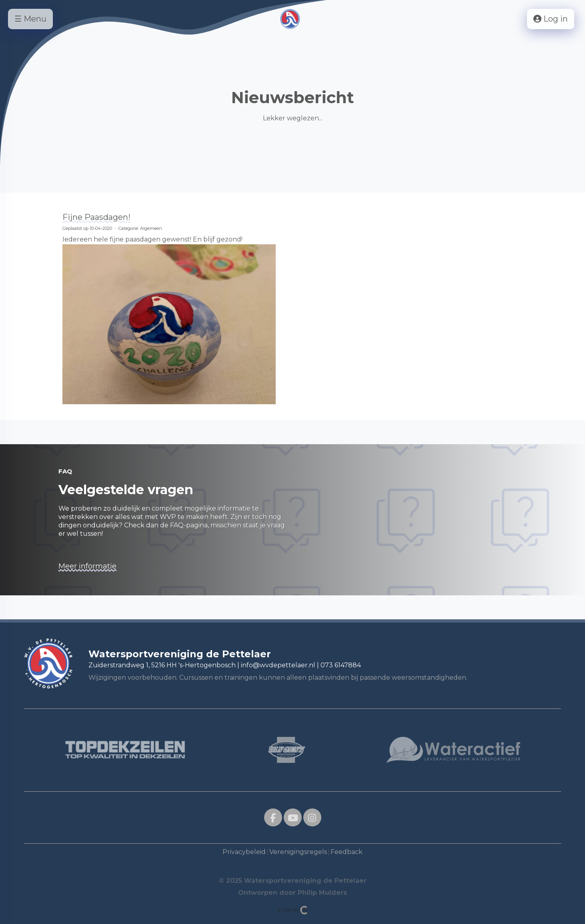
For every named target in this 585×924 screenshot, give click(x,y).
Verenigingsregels (298, 852)
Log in (551, 19)
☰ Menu (30, 19)
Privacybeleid (244, 852)
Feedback (347, 852)
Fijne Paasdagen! (96, 217)
